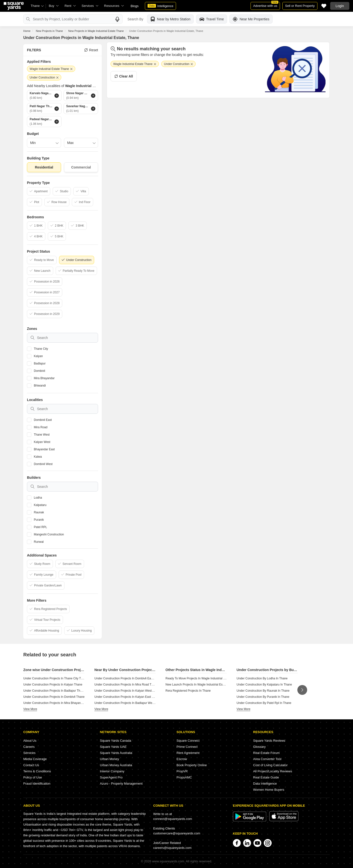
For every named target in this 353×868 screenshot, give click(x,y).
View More (30, 709)
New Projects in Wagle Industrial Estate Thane (96, 31)
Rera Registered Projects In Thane (188, 691)
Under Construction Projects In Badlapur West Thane (129, 703)
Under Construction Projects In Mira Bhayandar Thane (59, 703)
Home (27, 31)
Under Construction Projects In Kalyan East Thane (127, 697)
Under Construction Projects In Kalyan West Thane (128, 691)
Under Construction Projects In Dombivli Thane (54, 697)
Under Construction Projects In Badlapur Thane (54, 691)
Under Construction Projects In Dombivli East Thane (128, 678)
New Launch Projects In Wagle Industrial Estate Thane (201, 685)
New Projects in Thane (49, 31)
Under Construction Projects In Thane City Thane (55, 678)
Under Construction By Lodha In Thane (262, 678)
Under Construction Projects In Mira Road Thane (126, 685)
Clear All (124, 76)
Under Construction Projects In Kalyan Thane (53, 685)
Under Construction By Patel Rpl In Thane (264, 703)
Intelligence (160, 6)
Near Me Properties (251, 19)
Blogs (135, 6)
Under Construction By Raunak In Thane (263, 691)
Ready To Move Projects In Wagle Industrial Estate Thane (203, 678)
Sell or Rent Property (300, 6)
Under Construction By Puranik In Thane (263, 697)
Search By (135, 19)
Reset (91, 50)
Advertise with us (266, 5)
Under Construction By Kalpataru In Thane (264, 685)
